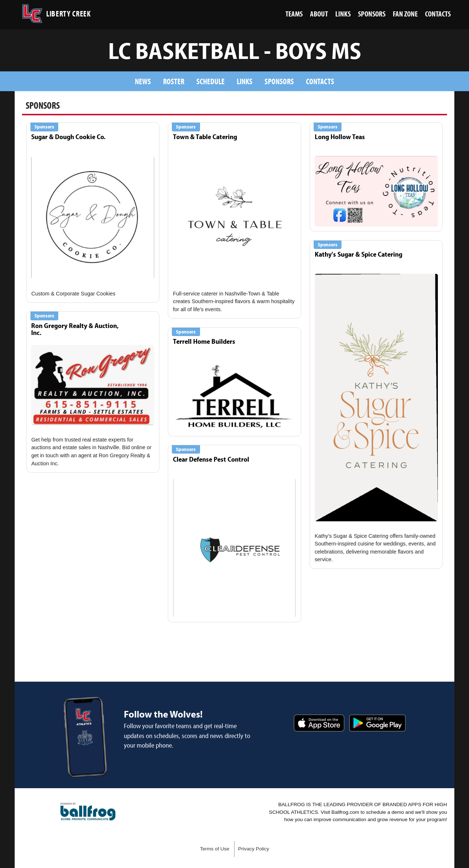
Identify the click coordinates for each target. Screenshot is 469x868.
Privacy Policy (254, 849)
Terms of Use (215, 849)
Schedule (211, 81)
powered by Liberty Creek (88, 812)
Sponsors (279, 81)
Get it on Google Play (377, 723)
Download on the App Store (319, 723)
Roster (174, 81)
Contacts (320, 81)
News (143, 81)
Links (245, 81)
